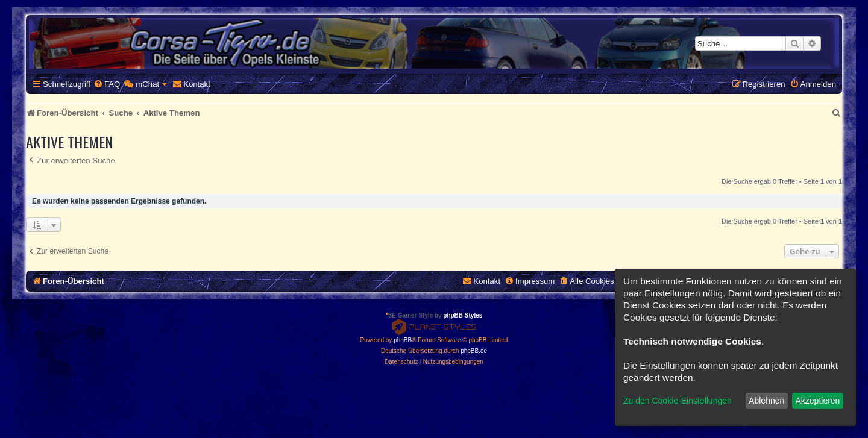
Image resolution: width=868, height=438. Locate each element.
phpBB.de (474, 351)
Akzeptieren (817, 401)
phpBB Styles (463, 315)
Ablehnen (766, 401)
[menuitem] (107, 84)
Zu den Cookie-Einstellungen (678, 401)
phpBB (403, 340)
